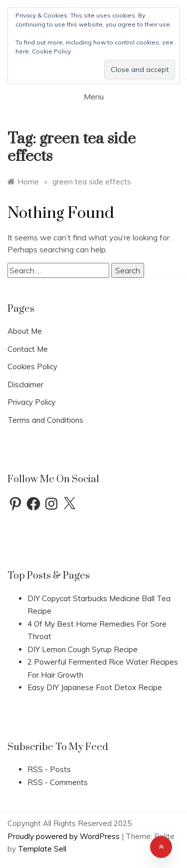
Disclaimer (25, 385)
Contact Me (28, 349)
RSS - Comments (58, 782)
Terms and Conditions (45, 420)
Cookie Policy (51, 51)
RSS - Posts (49, 769)
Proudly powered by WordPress (65, 836)
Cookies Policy (32, 367)
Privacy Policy (31, 402)
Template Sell (42, 849)
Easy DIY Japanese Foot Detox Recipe (95, 687)
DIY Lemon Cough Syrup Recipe (83, 649)
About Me (25, 331)
